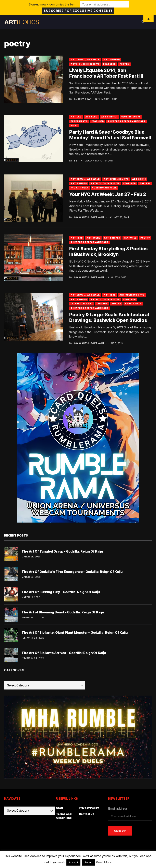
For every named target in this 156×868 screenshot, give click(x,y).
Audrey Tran (83, 99)
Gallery (145, 183)
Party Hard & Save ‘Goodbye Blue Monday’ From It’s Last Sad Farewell (110, 135)
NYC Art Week (80, 188)
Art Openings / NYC (116, 179)
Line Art (102, 304)
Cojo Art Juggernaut (89, 217)
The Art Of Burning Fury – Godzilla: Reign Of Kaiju (61, 592)
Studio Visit (133, 304)
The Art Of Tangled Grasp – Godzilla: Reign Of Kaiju (62, 551)
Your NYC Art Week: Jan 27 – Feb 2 (108, 194)
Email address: (118, 808)
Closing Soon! (131, 117)
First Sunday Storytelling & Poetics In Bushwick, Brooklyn (108, 252)
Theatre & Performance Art (127, 121)
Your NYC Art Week (105, 188)
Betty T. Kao (83, 161)
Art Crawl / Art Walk (85, 60)
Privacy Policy (89, 808)
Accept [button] (73, 862)
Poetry (124, 64)
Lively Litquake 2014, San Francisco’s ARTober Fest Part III (106, 73)
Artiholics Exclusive (85, 64)
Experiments (79, 121)
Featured (109, 64)
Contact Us (87, 814)
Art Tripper (112, 60)
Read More (104, 862)
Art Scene (139, 179)
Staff (60, 808)
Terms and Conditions (64, 816)
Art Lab (76, 117)
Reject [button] (89, 862)
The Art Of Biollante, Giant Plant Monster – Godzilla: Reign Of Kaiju (75, 632)
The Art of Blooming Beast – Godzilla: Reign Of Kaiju (63, 612)
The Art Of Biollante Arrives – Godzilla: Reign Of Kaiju (64, 653)
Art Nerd (91, 117)
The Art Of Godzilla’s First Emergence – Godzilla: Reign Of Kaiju (72, 572)
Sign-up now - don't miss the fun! (52, 4)
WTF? (74, 125)
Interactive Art (82, 304)
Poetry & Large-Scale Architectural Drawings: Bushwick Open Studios (109, 317)
